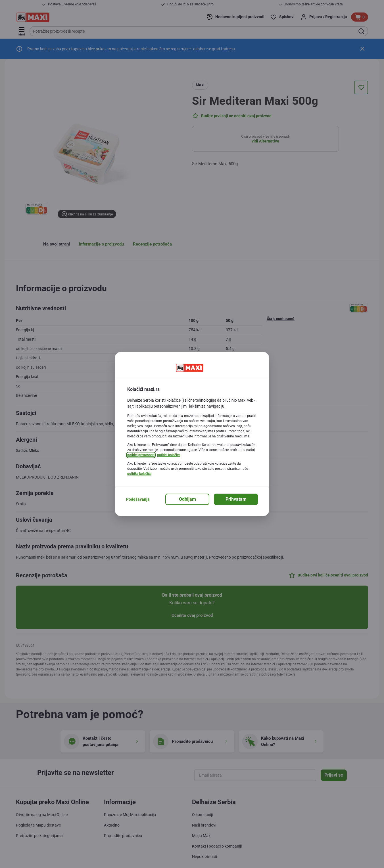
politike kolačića (139, 474)
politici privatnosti (141, 455)
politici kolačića (169, 455)
